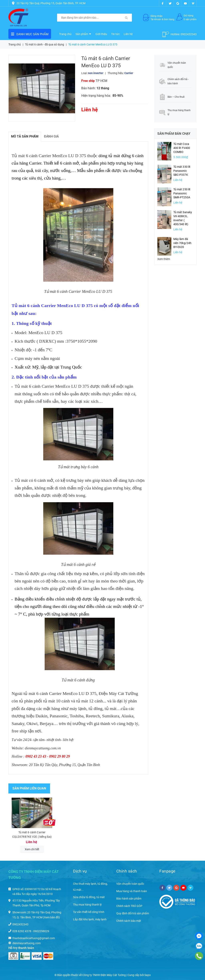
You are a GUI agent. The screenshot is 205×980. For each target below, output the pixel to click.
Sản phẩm (83, 34)
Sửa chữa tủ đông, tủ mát (89, 897)
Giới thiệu (101, 34)
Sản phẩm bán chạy (174, 134)
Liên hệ (128, 34)
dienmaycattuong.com (27, 943)
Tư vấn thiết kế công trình (89, 912)
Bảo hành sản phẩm (129, 899)
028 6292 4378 (22, 931)
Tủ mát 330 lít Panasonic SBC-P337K (182, 171)
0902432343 (189, 34)
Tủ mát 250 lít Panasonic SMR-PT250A (182, 193)
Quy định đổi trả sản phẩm (133, 913)
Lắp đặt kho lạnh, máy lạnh (90, 919)
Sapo (148, 975)
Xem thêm (164, 259)
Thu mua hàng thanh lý (87, 905)
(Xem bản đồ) (51, 917)
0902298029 (41, 931)
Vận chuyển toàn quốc (130, 884)
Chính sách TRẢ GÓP (129, 906)
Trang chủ (65, 34)
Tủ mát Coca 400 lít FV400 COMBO (182, 148)
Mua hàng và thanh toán (132, 891)
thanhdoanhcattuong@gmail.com (34, 938)
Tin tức (115, 34)
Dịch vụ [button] (80, 871)
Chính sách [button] (127, 871)
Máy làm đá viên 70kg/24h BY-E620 (182, 243)
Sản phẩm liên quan (29, 788)
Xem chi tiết (32, 849)
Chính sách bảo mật (129, 921)
